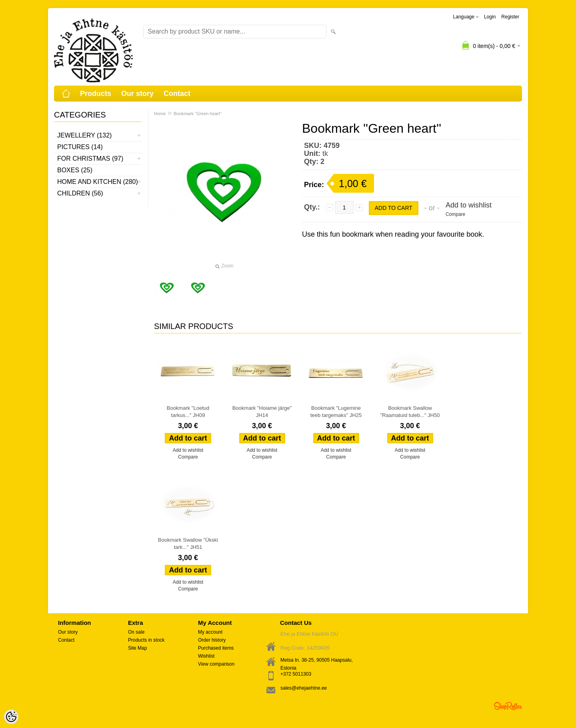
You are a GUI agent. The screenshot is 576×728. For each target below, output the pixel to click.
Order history (212, 640)
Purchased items (216, 648)
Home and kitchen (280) (98, 182)
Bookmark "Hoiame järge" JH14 (262, 412)
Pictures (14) (80, 147)
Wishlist (206, 656)
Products (96, 94)
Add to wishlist (469, 205)
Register (510, 17)
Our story (137, 94)
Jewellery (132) (84, 135)
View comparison (216, 664)
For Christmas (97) (90, 159)
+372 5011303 (296, 674)
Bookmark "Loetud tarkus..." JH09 (188, 412)
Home (160, 114)
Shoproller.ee (508, 706)
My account (210, 632)
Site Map (137, 648)
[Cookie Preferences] (11, 717)
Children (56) (80, 193)
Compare (455, 214)
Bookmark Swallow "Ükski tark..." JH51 (188, 544)
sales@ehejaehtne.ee (304, 688)
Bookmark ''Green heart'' (198, 114)
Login (490, 17)
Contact (177, 94)
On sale (136, 632)
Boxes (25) (75, 170)
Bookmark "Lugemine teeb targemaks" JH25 (336, 412)
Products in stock (146, 640)
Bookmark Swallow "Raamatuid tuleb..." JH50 (410, 412)
